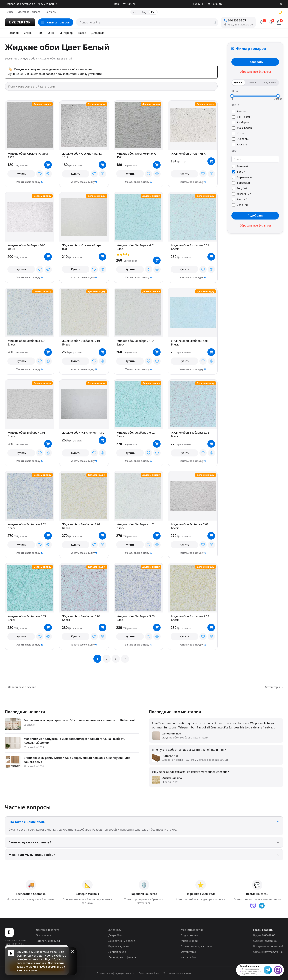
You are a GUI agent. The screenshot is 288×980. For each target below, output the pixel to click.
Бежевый (240, 166)
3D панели (115, 930)
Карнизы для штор (120, 946)
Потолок (13, 33)
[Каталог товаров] (56, 22)
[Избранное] (262, 22)
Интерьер (66, 33)
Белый (239, 172)
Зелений (240, 205)
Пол (40, 33)
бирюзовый (242, 177)
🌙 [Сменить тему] (280, 12)
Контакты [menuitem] (50, 12)
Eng (144, 12)
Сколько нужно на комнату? (30, 842)
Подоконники (189, 935)
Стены (28, 33)
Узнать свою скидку (28, 182)
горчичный (242, 194)
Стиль (238, 133)
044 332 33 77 (235, 20)
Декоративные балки (122, 941)
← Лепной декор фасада (20, 687)
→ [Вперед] (125, 659)
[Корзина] (279, 22)
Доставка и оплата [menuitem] (29, 12)
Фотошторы (188, 952)
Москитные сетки (192, 930)
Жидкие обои (189, 941)
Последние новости (25, 712)
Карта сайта (188, 957)
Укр (135, 12)
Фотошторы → (274, 687)
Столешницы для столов (196, 946)
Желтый (240, 199)
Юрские (239, 144)
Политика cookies (149, 973)
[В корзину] (48, 165)
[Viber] (253, 906)
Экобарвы (241, 139)
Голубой (240, 188)
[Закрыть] (281, 4)
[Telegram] (262, 906)
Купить (21, 174)
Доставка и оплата (47, 930)
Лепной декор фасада (122, 957)
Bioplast (239, 111)
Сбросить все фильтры (255, 72)
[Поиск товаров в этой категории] (111, 86)
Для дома (98, 33)
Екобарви (241, 122)
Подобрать (255, 62)
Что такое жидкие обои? (27, 822)
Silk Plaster (241, 117)
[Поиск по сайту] (147, 22)
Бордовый (241, 183)
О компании (43, 935)
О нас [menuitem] (10, 12)
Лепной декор (117, 952)
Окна (51, 33)
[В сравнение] (48, 174)
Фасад (82, 33)
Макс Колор (242, 128)
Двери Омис (116, 935)
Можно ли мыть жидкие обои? (32, 855)
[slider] (232, 96)
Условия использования (177, 973)
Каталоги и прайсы (48, 941)
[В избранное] (40, 174)
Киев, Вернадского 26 (238, 25)
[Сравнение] (271, 22)
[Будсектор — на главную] (20, 22)
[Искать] (214, 22)
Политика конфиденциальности (115, 973)
